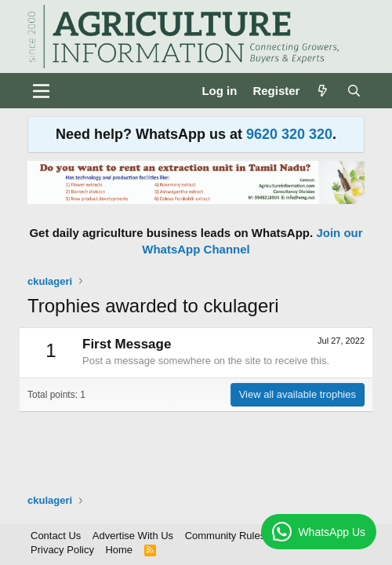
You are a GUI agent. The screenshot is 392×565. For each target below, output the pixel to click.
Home (119, 550)
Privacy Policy (62, 550)
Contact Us (56, 536)
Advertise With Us (133, 536)
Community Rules (225, 536)
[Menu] (41, 91)
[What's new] (323, 91)
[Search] (354, 91)
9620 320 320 (289, 134)
